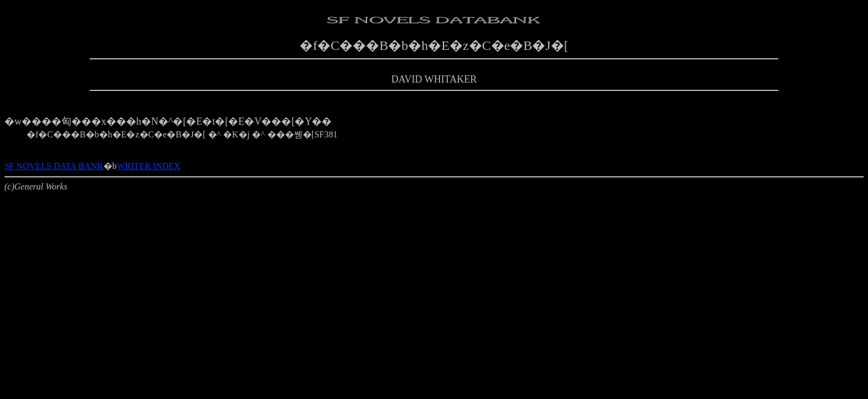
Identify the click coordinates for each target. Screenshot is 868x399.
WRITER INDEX (149, 166)
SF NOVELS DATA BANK (54, 166)
